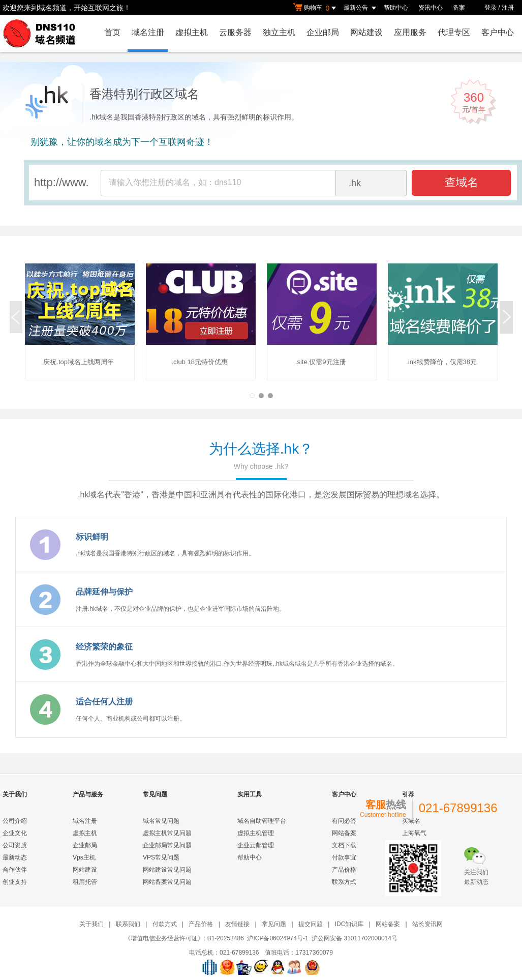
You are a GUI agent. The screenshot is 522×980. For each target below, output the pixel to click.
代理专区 (454, 32)
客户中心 (498, 32)
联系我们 (128, 924)
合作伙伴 (15, 870)
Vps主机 (84, 857)
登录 (490, 8)
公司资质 (15, 845)
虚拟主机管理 (256, 833)
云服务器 (235, 32)
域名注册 (148, 32)
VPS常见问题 (161, 857)
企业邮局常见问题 (167, 845)
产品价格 (344, 870)
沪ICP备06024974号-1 (278, 938)
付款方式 (165, 924)
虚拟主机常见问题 (167, 833)
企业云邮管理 (256, 845)
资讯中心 (431, 8)
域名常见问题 (161, 821)
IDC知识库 (349, 924)
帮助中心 (396, 8)
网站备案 (344, 833)
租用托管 (85, 882)
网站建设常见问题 (167, 870)
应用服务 (410, 32)
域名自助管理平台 (262, 821)
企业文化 (15, 833)
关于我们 (91, 924)
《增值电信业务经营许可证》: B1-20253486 (184, 938)
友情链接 (237, 924)
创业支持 (15, 882)
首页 (112, 32)
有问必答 (344, 821)
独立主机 (279, 32)
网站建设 (366, 32)
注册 (508, 8)
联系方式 (344, 882)
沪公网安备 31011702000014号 (355, 938)
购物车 (316, 8)
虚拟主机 (192, 32)
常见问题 (274, 924)
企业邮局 (323, 32)
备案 (459, 8)
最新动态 (15, 857)
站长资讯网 (427, 924)
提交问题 (311, 924)
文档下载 (344, 845)
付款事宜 (344, 857)
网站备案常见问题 (167, 882)
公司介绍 (15, 821)
